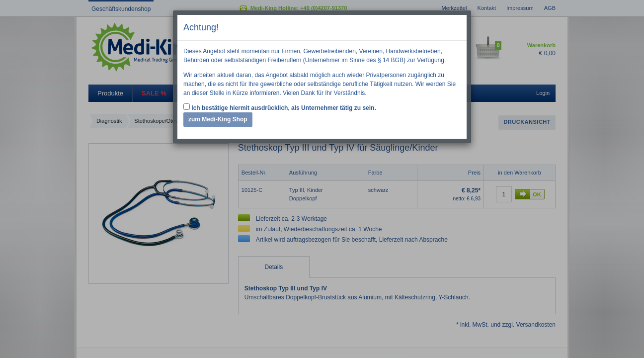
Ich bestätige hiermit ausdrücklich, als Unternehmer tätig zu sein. (280, 107)
